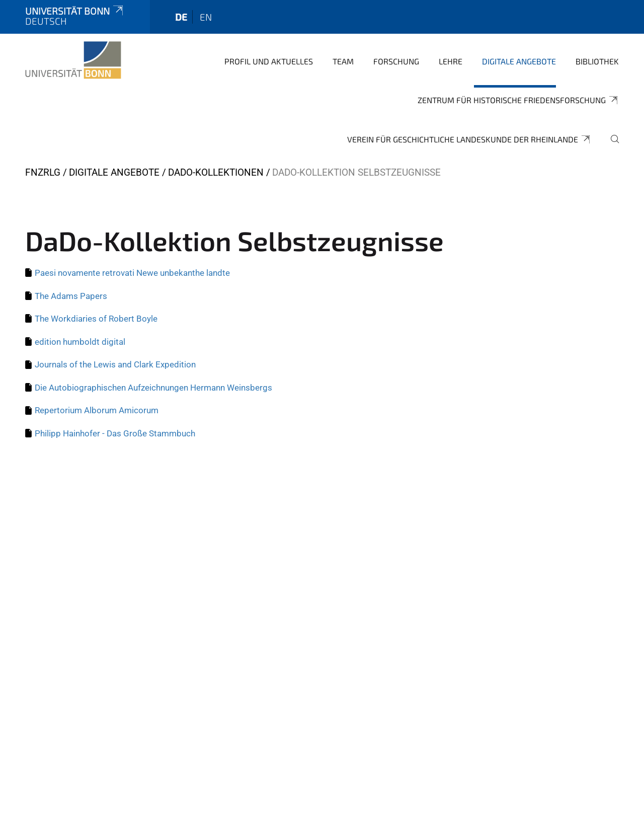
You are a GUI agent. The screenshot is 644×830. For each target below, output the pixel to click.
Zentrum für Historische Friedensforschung (518, 100)
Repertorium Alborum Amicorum (97, 410)
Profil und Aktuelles (269, 61)
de (181, 17)
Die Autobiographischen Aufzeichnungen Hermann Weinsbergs (153, 388)
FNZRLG (43, 172)
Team (343, 61)
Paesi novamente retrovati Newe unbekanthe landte (132, 273)
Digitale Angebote (519, 61)
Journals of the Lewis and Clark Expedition (115, 364)
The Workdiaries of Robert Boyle (96, 319)
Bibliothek (597, 61)
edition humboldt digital (80, 342)
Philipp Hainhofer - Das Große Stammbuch (115, 433)
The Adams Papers (71, 296)
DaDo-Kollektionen (216, 172)
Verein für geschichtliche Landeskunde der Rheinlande (469, 139)
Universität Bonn (75, 11)
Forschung (396, 61)
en (206, 17)
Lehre (451, 61)
